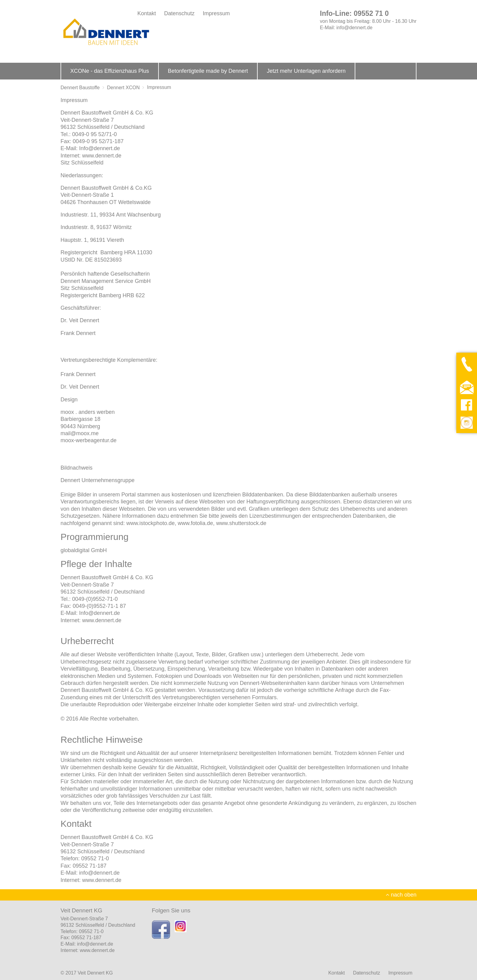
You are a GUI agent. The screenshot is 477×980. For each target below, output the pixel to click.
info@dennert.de (355, 28)
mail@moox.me (80, 433)
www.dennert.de (102, 156)
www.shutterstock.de (241, 523)
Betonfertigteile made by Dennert (208, 71)
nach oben (401, 895)
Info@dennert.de (99, 148)
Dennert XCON (124, 88)
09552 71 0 (371, 13)
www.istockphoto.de (150, 523)
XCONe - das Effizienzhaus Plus (110, 71)
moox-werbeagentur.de (89, 440)
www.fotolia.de (195, 523)
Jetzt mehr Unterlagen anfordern (306, 71)
